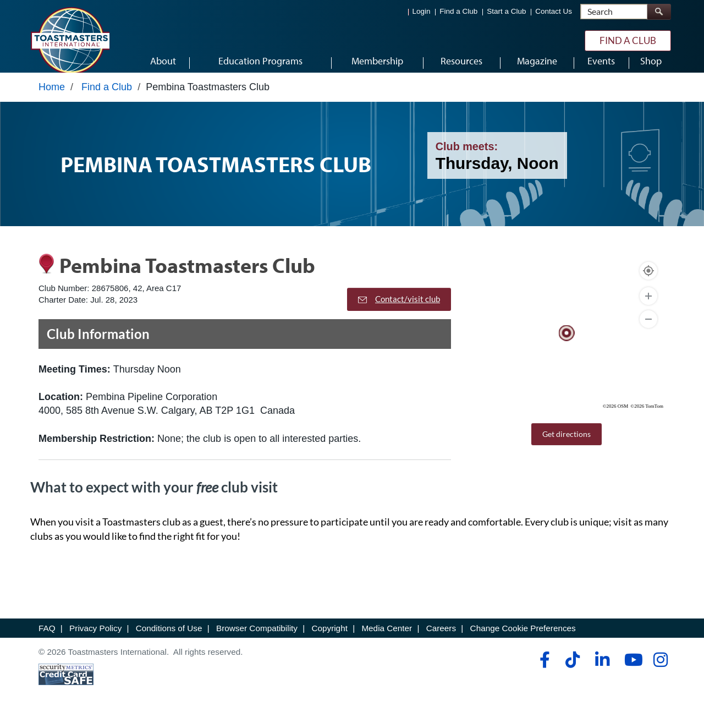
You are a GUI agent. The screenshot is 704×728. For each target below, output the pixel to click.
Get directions (566, 444)
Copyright (329, 638)
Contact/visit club (399, 309)
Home (52, 97)
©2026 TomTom (647, 417)
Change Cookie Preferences (523, 638)
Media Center (387, 638)
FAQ (47, 638)
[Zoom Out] (648, 330)
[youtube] (631, 670)
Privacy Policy (95, 638)
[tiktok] (572, 670)
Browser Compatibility (257, 638)
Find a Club (458, 11)
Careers (441, 638)
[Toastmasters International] (70, 40)
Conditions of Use (169, 638)
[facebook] (543, 670)
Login (422, 11)
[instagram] (660, 670)
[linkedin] (602, 670)
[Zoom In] (648, 306)
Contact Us (554, 11)
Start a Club (506, 11)
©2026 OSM (616, 417)
